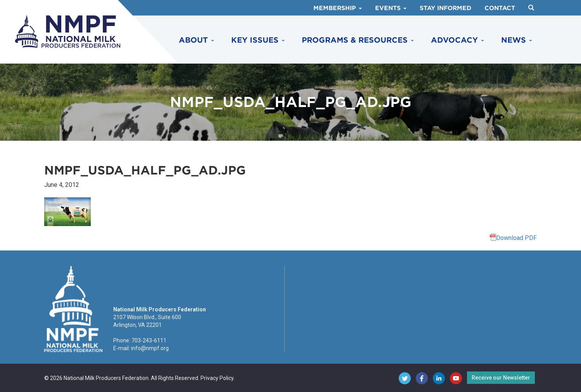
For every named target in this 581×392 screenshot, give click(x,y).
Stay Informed (445, 8)
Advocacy (457, 40)
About (196, 40)
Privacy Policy (217, 378)
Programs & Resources (358, 40)
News (517, 40)
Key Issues (258, 40)
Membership (338, 8)
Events (391, 8)
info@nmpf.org (150, 348)
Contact (500, 8)
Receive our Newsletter (501, 378)
